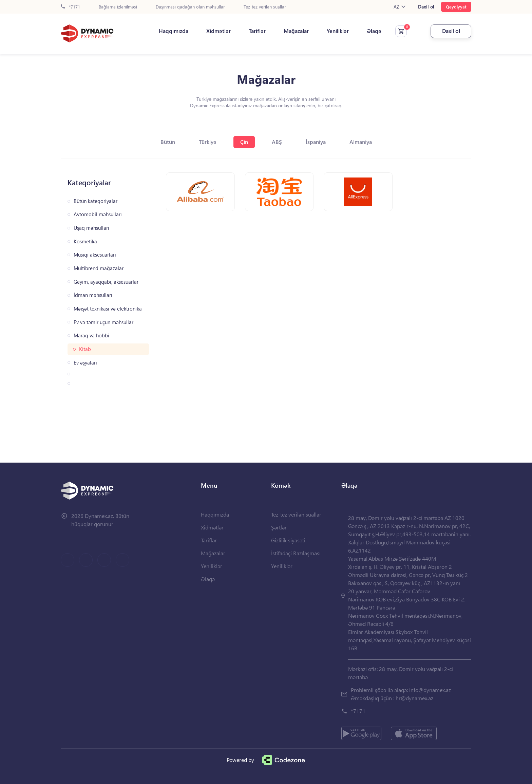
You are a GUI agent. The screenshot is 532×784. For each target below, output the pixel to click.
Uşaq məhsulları (91, 228)
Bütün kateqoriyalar (96, 201)
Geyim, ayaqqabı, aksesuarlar (106, 282)
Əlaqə (374, 31)
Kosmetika (85, 241)
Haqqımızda (174, 31)
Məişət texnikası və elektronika (108, 309)
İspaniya (316, 142)
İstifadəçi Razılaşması (296, 553)
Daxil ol (426, 7)
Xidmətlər (218, 31)
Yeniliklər (338, 31)
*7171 (70, 7)
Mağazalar (296, 31)
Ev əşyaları (85, 363)
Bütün (168, 142)
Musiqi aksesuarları (95, 255)
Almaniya (361, 142)
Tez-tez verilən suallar (265, 7)
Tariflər (257, 31)
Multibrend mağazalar (99, 268)
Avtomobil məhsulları (98, 214)
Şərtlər (279, 527)
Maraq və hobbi (91, 335)
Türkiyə (208, 142)
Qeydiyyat (456, 7)
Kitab (85, 349)
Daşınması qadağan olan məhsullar (190, 7)
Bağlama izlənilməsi (118, 7)
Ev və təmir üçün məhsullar (103, 322)
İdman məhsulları (93, 295)
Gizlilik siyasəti (288, 540)
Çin (244, 142)
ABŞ (277, 142)
